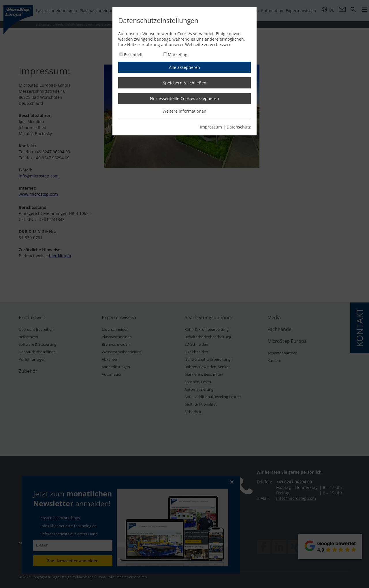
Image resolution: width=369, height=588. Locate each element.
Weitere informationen (184, 111)
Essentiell (133, 55)
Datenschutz (239, 127)
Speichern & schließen (185, 83)
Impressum (211, 127)
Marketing (178, 55)
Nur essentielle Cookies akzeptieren (184, 98)
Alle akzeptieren (184, 67)
